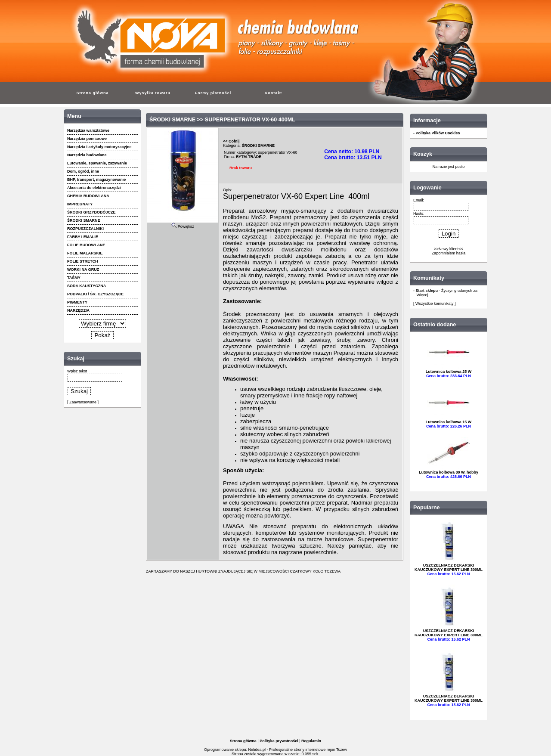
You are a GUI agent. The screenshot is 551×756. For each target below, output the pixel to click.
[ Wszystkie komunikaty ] (435, 304)
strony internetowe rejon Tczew (320, 750)
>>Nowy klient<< (448, 249)
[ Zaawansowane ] (83, 402)
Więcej (423, 295)
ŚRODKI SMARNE (172, 120)
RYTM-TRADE (249, 157)
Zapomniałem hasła (449, 253)
